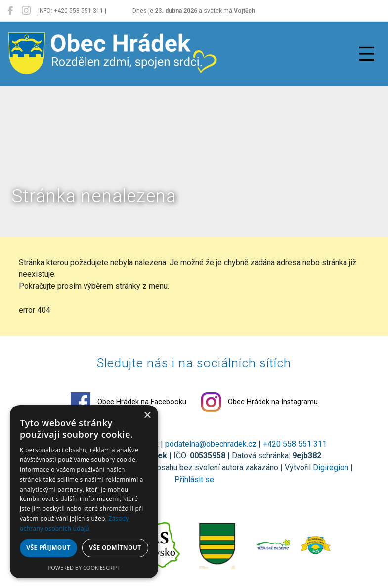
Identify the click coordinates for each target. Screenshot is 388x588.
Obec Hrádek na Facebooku (129, 402)
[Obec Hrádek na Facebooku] (10, 11)
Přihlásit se (194, 479)
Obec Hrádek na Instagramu (259, 402)
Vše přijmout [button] (48, 548)
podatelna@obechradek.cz (211, 444)
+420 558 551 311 (295, 444)
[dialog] (84, 492)
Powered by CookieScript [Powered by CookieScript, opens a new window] (84, 567)
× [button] (147, 416)
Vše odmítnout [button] (115, 548)
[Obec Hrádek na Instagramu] (26, 11)
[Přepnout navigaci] (367, 54)
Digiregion (331, 468)
